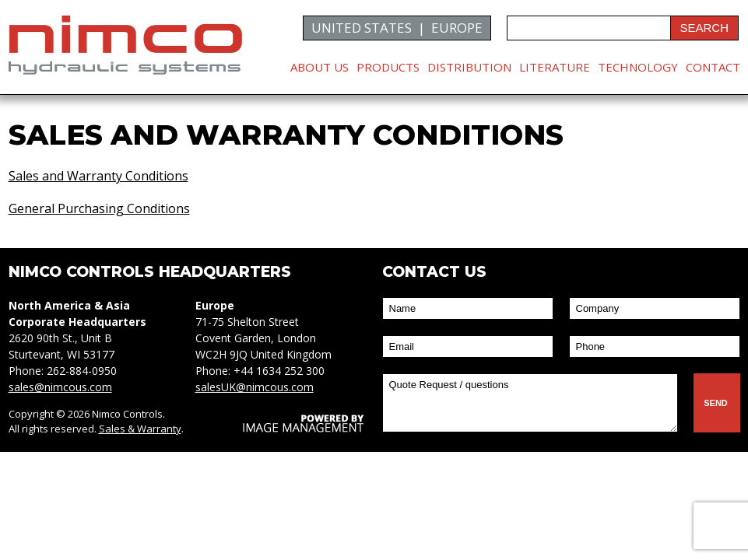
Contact (713, 67)
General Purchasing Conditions (99, 208)
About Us (320, 67)
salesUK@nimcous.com (255, 387)
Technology (638, 67)
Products (388, 67)
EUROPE (457, 28)
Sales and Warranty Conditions (98, 176)
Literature (555, 67)
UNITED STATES (362, 28)
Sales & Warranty (140, 429)
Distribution (469, 67)
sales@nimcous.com (60, 387)
